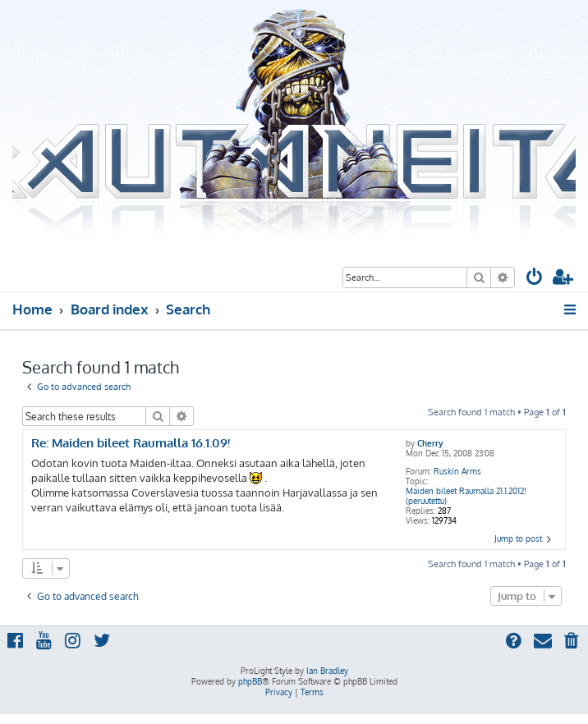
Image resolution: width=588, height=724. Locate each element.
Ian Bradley (327, 671)
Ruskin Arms (457, 471)
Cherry (430, 443)
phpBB (250, 681)
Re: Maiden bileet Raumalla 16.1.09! (131, 443)
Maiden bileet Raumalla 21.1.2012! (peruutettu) (466, 496)
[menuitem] (535, 279)
